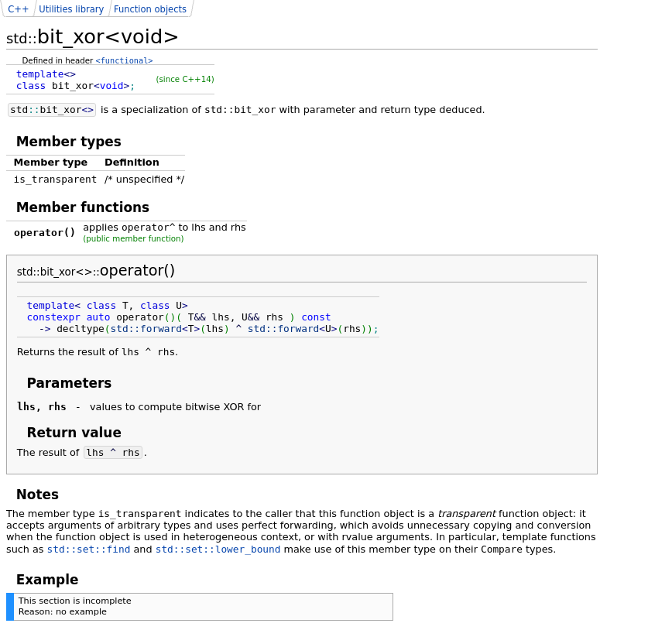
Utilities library (71, 9)
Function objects (150, 9)
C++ (18, 9)
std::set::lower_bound (218, 549)
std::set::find (89, 549)
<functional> (125, 60)
